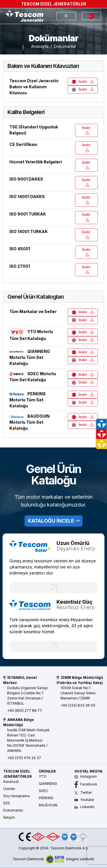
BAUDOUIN (48, 805)
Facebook (86, 784)
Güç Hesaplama (16, 796)
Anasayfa (40, 46)
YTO (43, 776)
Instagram (86, 776)
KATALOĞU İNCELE (54, 521)
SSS (7, 803)
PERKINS (46, 798)
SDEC (44, 791)
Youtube (84, 800)
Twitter (83, 792)
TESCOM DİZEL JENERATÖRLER (54, 4)
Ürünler (9, 789)
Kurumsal (11, 782)
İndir (83, 82)
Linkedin (84, 807)
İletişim (9, 817)
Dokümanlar (13, 810)
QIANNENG (48, 784)
